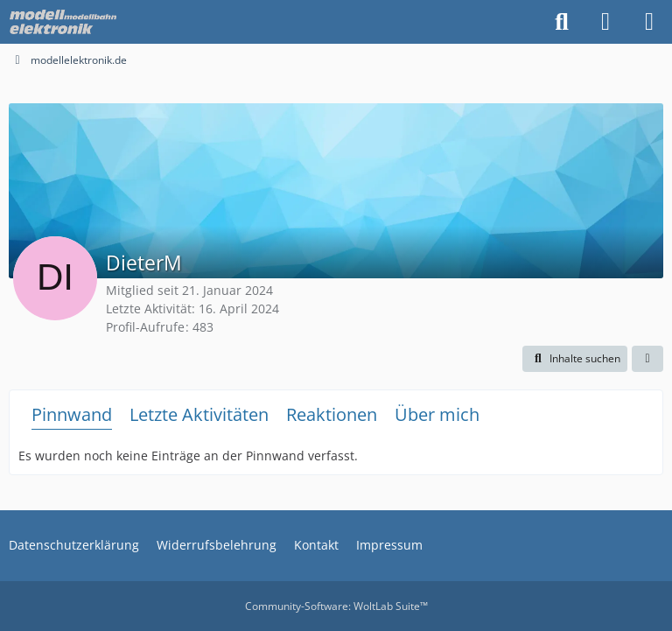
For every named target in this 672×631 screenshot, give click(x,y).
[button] (575, 359)
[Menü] (649, 22)
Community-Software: (336, 606)
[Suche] (562, 22)
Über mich (437, 414)
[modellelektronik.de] (65, 22)
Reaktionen (332, 414)
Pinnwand (72, 414)
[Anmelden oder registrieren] (605, 22)
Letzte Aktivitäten (199, 414)
